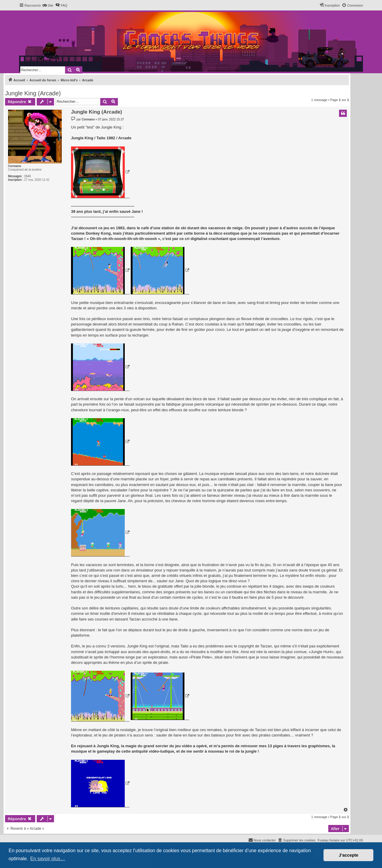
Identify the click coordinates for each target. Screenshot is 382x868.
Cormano (15, 166)
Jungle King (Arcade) (33, 93)
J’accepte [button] (349, 855)
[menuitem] (48, 5)
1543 (27, 176)
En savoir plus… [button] (48, 859)
